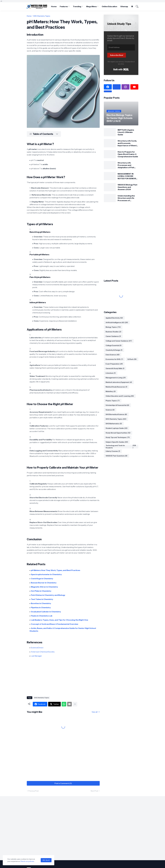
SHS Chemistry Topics (42, 16)
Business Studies (113, 332)
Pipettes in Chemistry (41, 607)
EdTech (132, 359)
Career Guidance (113, 336)
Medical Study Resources (116, 387)
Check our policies (27, 861)
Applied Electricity (114, 318)
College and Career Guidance (119, 341)
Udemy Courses (113, 451)
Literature (111, 373)
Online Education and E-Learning (120, 396)
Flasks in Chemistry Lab (42, 616)
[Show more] (75, 704)
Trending (77, 6)
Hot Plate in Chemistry (41, 591)
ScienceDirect (37, 648)
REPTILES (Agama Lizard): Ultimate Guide (126, 132)
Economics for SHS (114, 359)
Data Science (113, 355)
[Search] (136, 6)
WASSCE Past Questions (116, 456)
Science (110, 410)
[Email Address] (121, 47)
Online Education (110, 6)
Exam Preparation (114, 364)
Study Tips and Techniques (118, 437)
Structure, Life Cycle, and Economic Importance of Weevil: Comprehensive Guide (128, 143)
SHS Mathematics (114, 424)
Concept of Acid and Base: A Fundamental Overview (55, 624)
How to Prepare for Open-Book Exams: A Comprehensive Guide (128, 154)
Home (54, 6)
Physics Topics (113, 401)
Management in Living (116, 378)
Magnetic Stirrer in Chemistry (44, 587)
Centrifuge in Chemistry (42, 579)
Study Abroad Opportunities (118, 433)
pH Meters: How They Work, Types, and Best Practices (56, 570)
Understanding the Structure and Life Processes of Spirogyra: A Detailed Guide (127, 198)
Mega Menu (91, 6)
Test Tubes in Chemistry (42, 599)
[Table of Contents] (44, 134)
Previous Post (33, 791)
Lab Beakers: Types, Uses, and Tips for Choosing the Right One (60, 620)
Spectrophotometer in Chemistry (46, 574)
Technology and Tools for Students (121, 447)
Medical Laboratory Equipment (119, 382)
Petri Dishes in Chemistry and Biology (48, 595)
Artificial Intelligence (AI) (117, 322)
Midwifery (111, 391)
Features (64, 6)
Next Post (94, 791)
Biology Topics (113, 327)
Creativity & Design (114, 350)
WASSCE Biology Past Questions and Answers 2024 (127, 187)
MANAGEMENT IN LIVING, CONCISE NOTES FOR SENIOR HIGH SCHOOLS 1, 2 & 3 (127, 176)
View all (95, 712)
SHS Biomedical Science (116, 414)
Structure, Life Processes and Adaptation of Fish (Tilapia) (126, 165)
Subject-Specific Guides (117, 442)
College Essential (114, 345)
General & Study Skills (115, 368)
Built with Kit (121, 69)
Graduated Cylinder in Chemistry (46, 612)
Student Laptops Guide (117, 428)
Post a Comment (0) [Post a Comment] (63, 783)
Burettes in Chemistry (41, 603)
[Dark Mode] (131, 6)
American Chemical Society (43, 652)
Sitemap (124, 6)
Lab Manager (36, 656)
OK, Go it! (46, 860)
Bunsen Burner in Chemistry (44, 583)
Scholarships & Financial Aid (117, 405)
